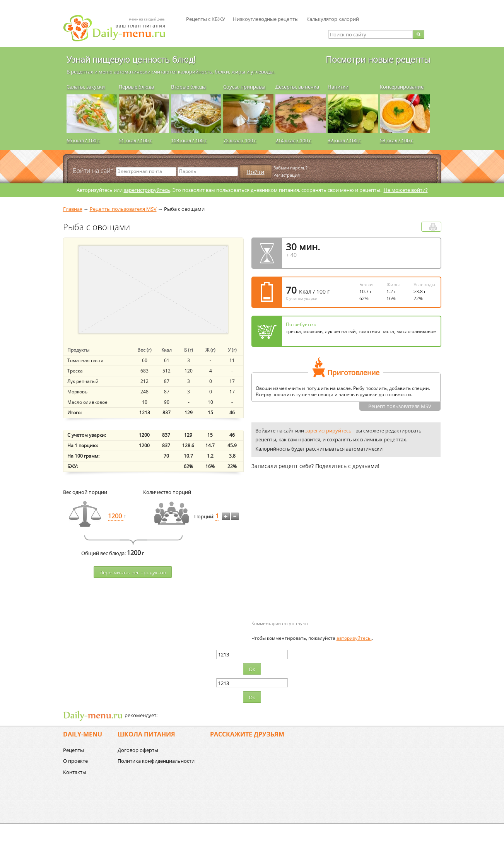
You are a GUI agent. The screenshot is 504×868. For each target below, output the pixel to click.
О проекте (75, 761)
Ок (252, 669)
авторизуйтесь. (354, 638)
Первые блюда (136, 87)
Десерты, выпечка (297, 87)
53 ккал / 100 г (396, 140)
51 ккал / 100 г (135, 140)
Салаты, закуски (86, 87)
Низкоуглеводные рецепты (266, 19)
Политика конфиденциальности (156, 761)
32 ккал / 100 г (344, 140)
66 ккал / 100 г (83, 140)
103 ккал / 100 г (189, 140)
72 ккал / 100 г (240, 140)
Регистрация (287, 175)
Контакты (75, 772)
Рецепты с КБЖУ (206, 19)
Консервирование (402, 87)
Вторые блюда (188, 87)
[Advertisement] (316, 557)
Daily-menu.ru (119, 28)
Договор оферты (138, 750)
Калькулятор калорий (333, 19)
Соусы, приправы (244, 87)
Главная (73, 209)
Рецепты (73, 750)
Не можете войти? (406, 190)
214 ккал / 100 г (293, 140)
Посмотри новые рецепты (378, 59)
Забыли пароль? (290, 168)
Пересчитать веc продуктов (133, 572)
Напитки (338, 87)
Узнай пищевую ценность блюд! (131, 59)
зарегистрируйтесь (147, 190)
